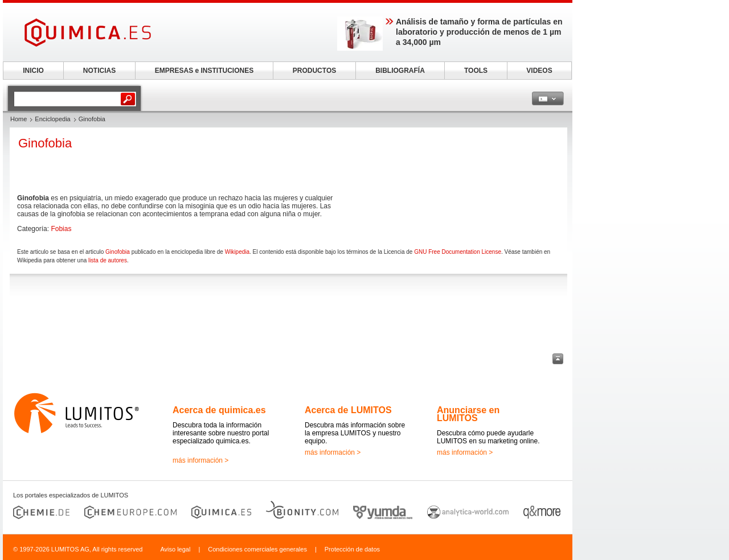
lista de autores (108, 260)
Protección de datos (352, 549)
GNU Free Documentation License (458, 252)
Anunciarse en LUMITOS (468, 414)
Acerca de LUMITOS (348, 410)
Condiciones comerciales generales (257, 549)
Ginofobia (118, 252)
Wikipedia (237, 252)
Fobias (61, 229)
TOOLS (476, 71)
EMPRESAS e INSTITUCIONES (204, 71)
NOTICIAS (99, 71)
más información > (200, 460)
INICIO (33, 71)
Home (19, 119)
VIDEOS (539, 71)
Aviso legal (175, 549)
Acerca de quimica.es (219, 410)
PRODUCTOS (314, 71)
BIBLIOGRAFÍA (400, 71)
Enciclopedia (52, 119)
